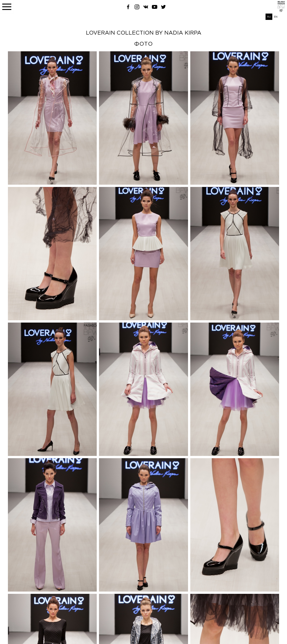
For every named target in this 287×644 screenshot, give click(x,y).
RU (269, 17)
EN (276, 17)
